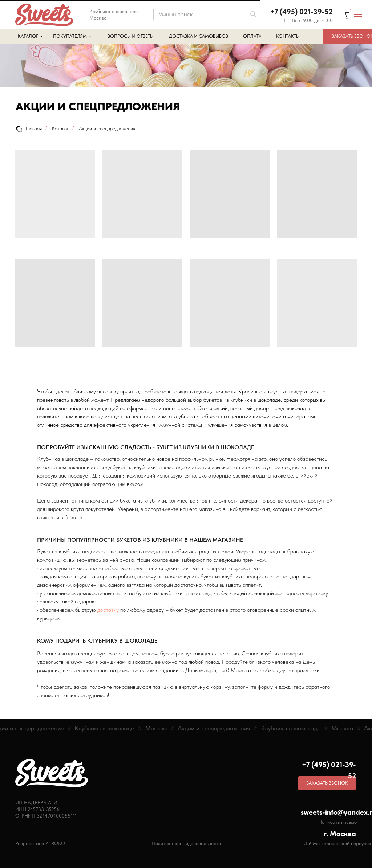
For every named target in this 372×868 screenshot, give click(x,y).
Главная (29, 129)
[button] (327, 783)
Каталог (60, 128)
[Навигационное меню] (358, 14)
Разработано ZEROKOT (41, 843)
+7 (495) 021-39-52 (302, 12)
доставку (108, 610)
